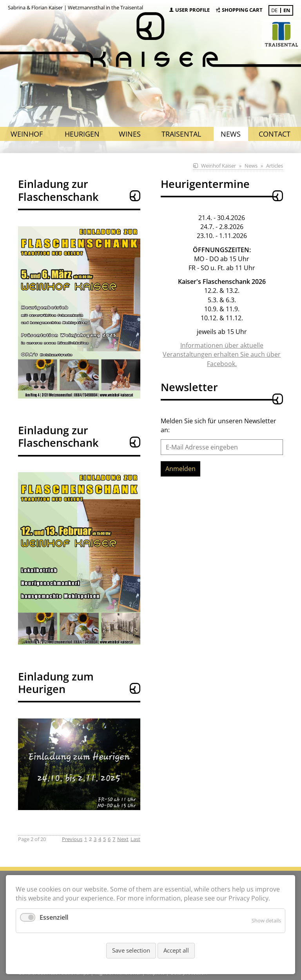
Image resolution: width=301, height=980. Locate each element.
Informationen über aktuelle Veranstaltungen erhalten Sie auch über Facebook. (222, 354)
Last (135, 839)
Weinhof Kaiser (218, 166)
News (251, 166)
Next (123, 839)
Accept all (176, 950)
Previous (72, 839)
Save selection (131, 950)
